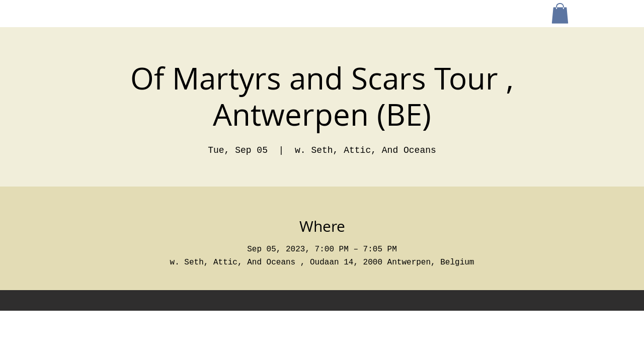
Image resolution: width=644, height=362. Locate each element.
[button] (560, 13)
